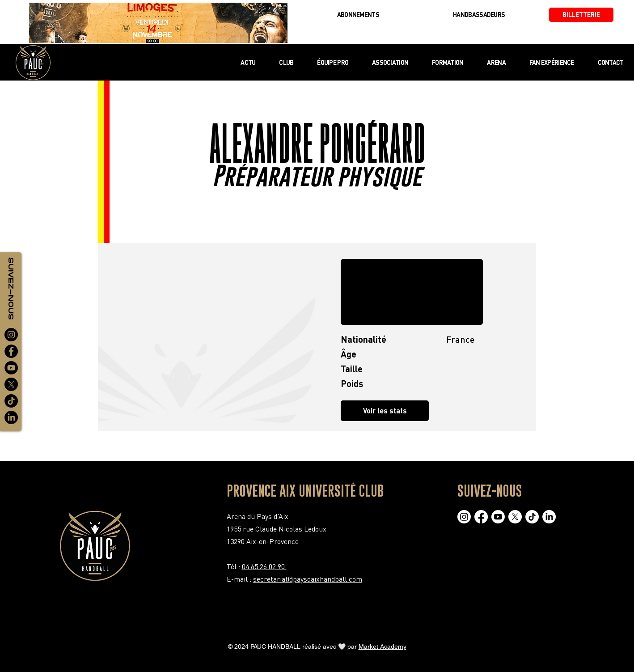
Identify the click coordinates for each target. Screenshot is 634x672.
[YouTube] (11, 368)
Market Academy (383, 646)
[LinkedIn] (11, 417)
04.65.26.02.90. (264, 566)
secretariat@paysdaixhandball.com (308, 579)
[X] (11, 384)
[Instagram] (11, 335)
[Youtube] (498, 517)
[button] (286, 62)
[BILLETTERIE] (581, 15)
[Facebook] (11, 351)
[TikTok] (11, 401)
